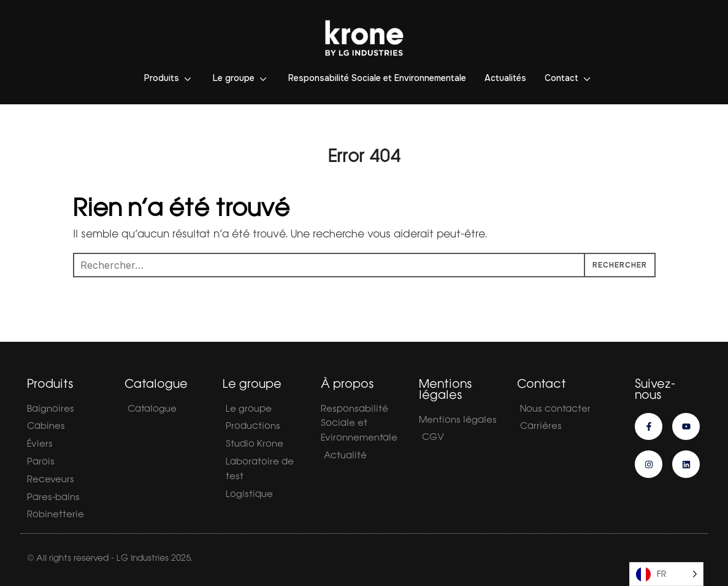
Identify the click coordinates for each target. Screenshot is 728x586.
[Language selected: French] (666, 574)
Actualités (505, 78)
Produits (162, 78)
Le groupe (234, 78)
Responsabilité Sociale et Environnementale (377, 78)
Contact (561, 78)
